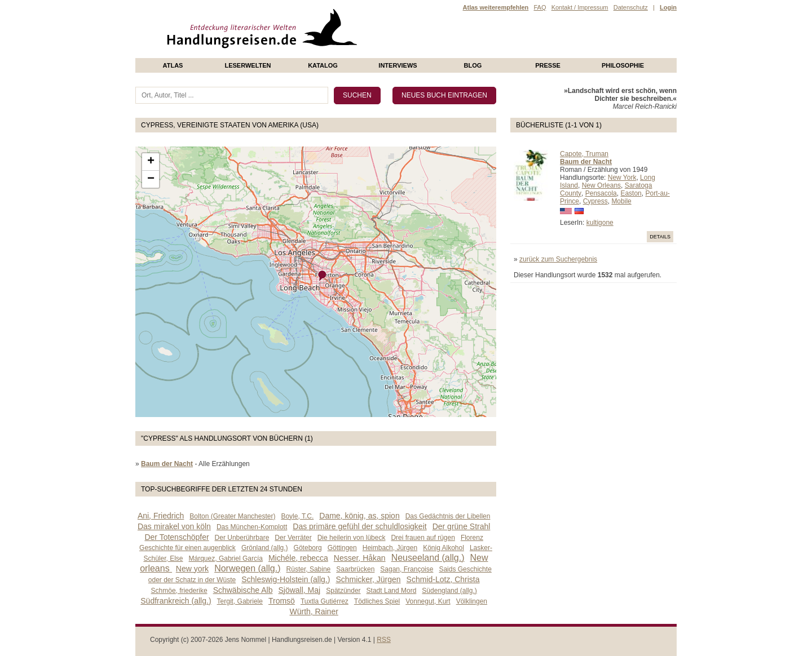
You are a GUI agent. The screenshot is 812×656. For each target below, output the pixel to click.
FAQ (540, 7)
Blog (473, 65)
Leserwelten (248, 65)
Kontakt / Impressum (580, 7)
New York (622, 178)
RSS (384, 640)
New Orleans (601, 185)
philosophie (623, 65)
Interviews (398, 65)
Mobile (621, 201)
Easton (631, 193)
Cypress (595, 201)
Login (668, 7)
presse (548, 65)
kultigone (600, 223)
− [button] (151, 179)
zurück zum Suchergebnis (558, 259)
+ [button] (151, 162)
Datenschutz (631, 7)
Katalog (323, 65)
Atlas (173, 65)
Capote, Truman (584, 154)
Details (660, 237)
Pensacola (601, 193)
